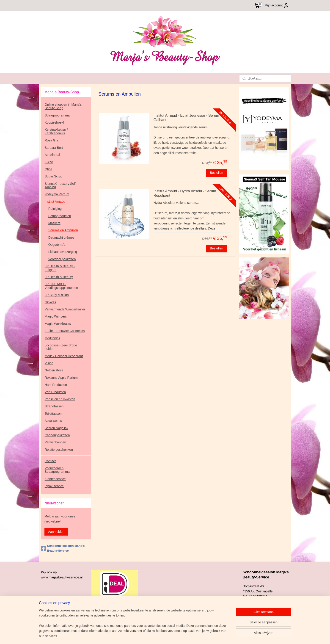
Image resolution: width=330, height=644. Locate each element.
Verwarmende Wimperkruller (65, 309)
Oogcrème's (57, 245)
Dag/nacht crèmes (61, 238)
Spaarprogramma (57, 115)
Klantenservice (55, 479)
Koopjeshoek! (54, 122)
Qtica (48, 169)
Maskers (54, 223)
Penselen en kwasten (60, 399)
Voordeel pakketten (62, 259)
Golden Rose (54, 370)
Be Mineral (52, 155)
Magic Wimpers (56, 316)
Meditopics (52, 338)
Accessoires (53, 421)
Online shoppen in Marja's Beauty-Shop (63, 106)
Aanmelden (56, 532)
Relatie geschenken (59, 450)
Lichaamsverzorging (63, 252)
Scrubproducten (60, 216)
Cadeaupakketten (57, 435)
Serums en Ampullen (63, 230)
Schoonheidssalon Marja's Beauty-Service (63, 548)
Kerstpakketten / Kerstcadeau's (56, 131)
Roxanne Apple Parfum (61, 378)
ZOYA (49, 162)
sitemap (184, 636)
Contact (50, 461)
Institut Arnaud (55, 202)
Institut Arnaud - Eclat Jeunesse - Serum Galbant (186, 118)
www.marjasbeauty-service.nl (62, 577)
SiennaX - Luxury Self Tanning (60, 185)
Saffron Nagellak (56, 428)
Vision (49, 363)
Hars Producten (56, 385)
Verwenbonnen (55, 442)
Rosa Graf (52, 140)
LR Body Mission (57, 295)
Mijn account (277, 6)
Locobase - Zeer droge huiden (61, 347)
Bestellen (217, 173)
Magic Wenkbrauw (58, 324)
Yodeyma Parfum (57, 194)
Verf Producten (55, 392)
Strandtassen (54, 406)
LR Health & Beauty (59, 277)
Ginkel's (50, 302)
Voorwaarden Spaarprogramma (57, 470)
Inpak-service (54, 486)
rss (192, 636)
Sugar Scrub (54, 176)
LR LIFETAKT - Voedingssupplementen (61, 286)
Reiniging (55, 209)
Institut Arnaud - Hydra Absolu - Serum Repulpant (185, 193)
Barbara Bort (54, 148)
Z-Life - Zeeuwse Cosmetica (65, 331)
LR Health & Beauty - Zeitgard (60, 268)
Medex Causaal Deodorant (64, 356)
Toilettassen (53, 414)
